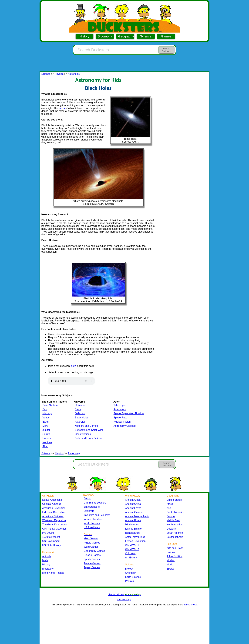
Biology (129, 569)
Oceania (171, 529)
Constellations (83, 434)
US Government (51, 541)
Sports (170, 569)
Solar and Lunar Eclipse (88, 438)
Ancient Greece (134, 512)
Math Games (91, 539)
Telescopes (120, 405)
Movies (171, 560)
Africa (170, 504)
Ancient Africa (133, 500)
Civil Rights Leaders (95, 503)
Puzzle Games (92, 543)
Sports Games (92, 559)
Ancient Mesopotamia (137, 516)
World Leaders (92, 523)
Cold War (130, 553)
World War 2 (132, 549)
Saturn (46, 434)
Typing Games (92, 567)
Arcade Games (92, 563)
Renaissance (132, 533)
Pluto (45, 446)
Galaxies (80, 413)
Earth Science (133, 577)
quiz (73, 366)
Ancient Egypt (133, 508)
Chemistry (131, 573)
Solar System (50, 405)
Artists (87, 499)
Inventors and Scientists (97, 515)
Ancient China (133, 504)
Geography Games (94, 551)
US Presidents (92, 527)
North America (175, 525)
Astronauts (120, 409)
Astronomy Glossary (125, 426)
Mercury (47, 413)
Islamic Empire (133, 529)
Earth (45, 422)
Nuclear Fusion (122, 422)
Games (166, 36)
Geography (126, 36)
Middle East (173, 520)
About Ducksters (116, 594)
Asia (169, 508)
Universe (80, 405)
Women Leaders (93, 519)
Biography (105, 36)
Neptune (47, 442)
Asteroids (80, 422)
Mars (45, 426)
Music (170, 565)
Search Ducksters (166, 50)
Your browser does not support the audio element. (71, 381)
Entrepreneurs (92, 507)
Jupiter (46, 430)
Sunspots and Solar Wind (89, 430)
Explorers (89, 511)
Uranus (47, 438)
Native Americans (52, 500)
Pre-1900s (48, 533)
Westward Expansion (54, 520)
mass (62, 108)
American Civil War (53, 516)
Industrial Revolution (54, 512)
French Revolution (135, 541)
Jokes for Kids (174, 556)
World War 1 (132, 545)
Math (45, 560)
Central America (176, 512)
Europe (171, 516)
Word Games (91, 547)
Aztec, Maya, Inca (135, 537)
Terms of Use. (191, 605)
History (84, 36)
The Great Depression (55, 525)
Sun (45, 409)
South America (175, 533)
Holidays (171, 552)
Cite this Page (124, 600)
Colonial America (52, 504)
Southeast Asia (175, 537)
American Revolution (54, 508)
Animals (47, 556)
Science (146, 36)
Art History (131, 558)
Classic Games (92, 555)
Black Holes (81, 418)
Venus (46, 418)
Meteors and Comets (87, 426)
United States (174, 500)
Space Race (120, 418)
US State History (52, 545)
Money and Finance (53, 573)
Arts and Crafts (175, 548)
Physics (59, 74)
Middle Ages (132, 525)
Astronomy (74, 74)
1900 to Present (51, 537)
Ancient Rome (133, 520)
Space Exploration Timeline (129, 413)
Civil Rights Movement (55, 529)
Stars (78, 409)
